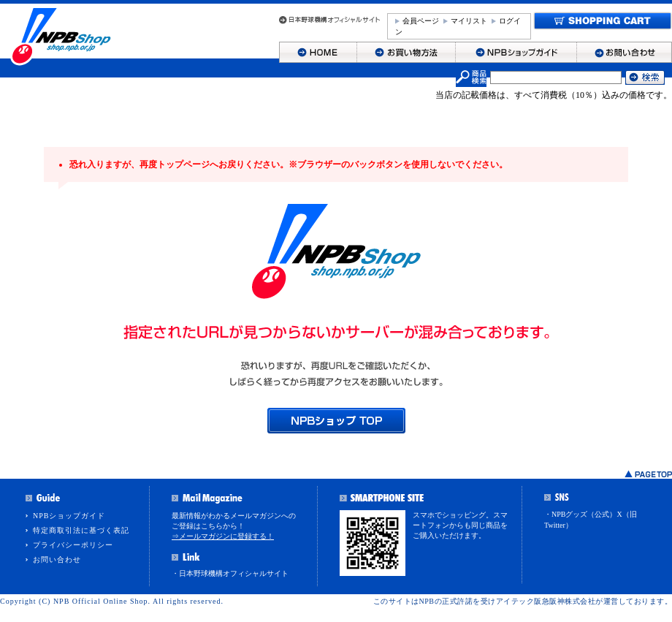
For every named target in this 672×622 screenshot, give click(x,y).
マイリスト (469, 21)
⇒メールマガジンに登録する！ (223, 536)
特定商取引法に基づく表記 (81, 530)
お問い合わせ (57, 560)
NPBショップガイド (69, 516)
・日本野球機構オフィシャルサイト (230, 573)
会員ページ (421, 21)
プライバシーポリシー (73, 545)
